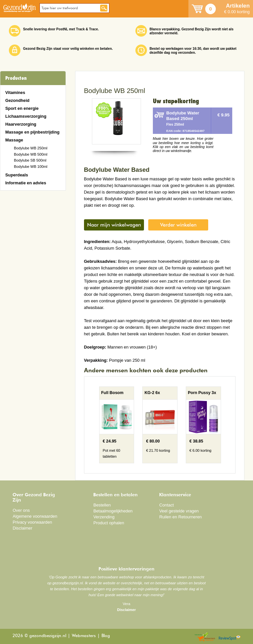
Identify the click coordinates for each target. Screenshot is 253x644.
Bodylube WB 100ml (31, 167)
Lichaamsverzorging (26, 116)
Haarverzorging (21, 124)
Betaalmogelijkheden (113, 511)
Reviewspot (230, 637)
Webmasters (84, 636)
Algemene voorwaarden (35, 516)
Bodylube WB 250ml (31, 148)
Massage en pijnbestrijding (32, 132)
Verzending (104, 517)
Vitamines (15, 92)
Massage (14, 140)
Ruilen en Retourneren (180, 517)
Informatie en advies (26, 183)
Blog (106, 636)
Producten (16, 78)
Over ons (21, 510)
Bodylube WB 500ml (31, 154)
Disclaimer (22, 528)
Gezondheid (17, 100)
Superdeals (17, 175)
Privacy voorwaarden (32, 522)
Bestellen (102, 505)
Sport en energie (22, 108)
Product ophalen (109, 523)
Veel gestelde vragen (179, 511)
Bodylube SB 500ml (30, 160)
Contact (166, 505)
